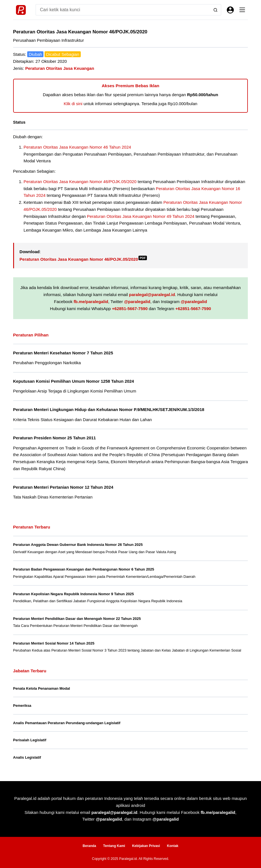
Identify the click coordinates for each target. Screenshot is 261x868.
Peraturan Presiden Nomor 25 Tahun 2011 (55, 438)
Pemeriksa (22, 706)
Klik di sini (73, 104)
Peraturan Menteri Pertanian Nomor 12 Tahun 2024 (63, 487)
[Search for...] (123, 10)
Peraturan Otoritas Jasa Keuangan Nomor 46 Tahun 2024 (77, 147)
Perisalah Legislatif (30, 740)
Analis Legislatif (27, 757)
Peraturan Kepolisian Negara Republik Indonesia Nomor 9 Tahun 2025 (74, 594)
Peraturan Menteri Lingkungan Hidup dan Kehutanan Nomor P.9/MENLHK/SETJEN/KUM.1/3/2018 (109, 409)
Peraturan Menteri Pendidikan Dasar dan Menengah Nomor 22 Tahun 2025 (77, 619)
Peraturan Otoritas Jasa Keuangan (60, 68)
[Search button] (216, 10)
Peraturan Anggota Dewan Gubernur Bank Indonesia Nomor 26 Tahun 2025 (78, 545)
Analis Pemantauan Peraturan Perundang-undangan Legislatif (67, 723)
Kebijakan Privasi (146, 846)
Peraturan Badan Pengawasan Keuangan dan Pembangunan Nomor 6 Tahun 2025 (84, 569)
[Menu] (242, 10)
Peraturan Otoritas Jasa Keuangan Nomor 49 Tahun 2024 (141, 216)
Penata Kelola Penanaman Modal (42, 688)
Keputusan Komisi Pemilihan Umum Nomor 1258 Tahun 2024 (74, 381)
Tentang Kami (114, 846)
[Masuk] (230, 10)
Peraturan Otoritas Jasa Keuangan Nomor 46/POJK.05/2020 (80, 182)
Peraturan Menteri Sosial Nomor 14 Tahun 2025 (54, 643)
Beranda (89, 846)
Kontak (173, 846)
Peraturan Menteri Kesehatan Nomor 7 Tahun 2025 (63, 353)
